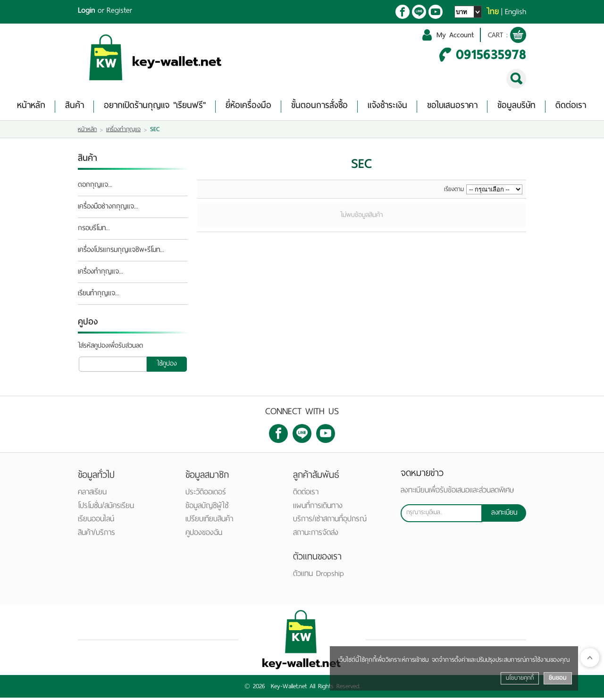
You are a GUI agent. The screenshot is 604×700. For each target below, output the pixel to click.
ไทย (493, 12)
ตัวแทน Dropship (319, 576)
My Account (452, 36)
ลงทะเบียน (504, 516)
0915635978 (491, 56)
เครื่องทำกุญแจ (123, 132)
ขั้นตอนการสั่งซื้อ (319, 107)
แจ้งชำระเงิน (387, 107)
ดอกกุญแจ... (95, 187)
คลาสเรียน (92, 494)
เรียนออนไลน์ (96, 521)
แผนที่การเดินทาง (318, 508)
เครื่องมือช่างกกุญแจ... (108, 209)
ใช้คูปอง (167, 366)
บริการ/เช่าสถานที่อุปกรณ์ (330, 521)
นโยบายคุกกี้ (520, 678)
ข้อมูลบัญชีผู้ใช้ (207, 508)
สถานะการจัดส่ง (316, 535)
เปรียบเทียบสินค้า (209, 521)
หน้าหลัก (31, 107)
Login (87, 10)
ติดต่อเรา (571, 107)
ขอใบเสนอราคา (452, 107)
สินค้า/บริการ (96, 535)
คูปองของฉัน (204, 535)
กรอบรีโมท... (94, 231)
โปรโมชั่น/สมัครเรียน (106, 508)
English (516, 12)
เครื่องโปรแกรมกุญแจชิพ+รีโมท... (121, 252)
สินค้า (75, 107)
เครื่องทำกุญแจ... (101, 274)
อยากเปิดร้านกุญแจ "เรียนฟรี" (155, 107)
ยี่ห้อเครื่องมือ (248, 107)
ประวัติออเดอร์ (206, 494)
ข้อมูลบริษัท (516, 107)
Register (119, 10)
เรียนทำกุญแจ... (99, 296)
